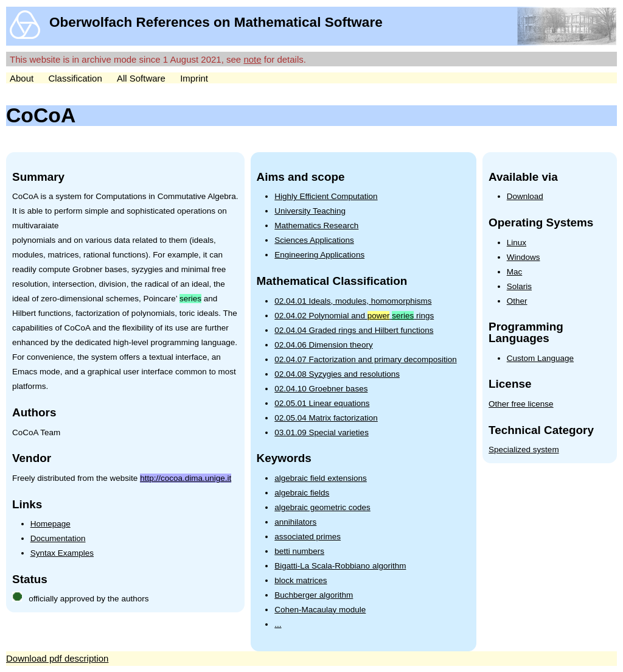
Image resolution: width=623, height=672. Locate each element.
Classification (75, 78)
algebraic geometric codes (322, 507)
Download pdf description (57, 658)
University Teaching (310, 211)
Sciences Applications (314, 240)
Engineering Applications (319, 255)
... (278, 624)
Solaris (519, 286)
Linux (517, 243)
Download (525, 196)
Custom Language (540, 358)
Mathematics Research (316, 226)
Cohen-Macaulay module (320, 610)
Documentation (58, 538)
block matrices (301, 580)
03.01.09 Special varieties (322, 432)
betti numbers (299, 551)
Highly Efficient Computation (326, 196)
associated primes (308, 537)
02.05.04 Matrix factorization (326, 418)
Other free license (521, 404)
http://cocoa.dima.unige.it (186, 478)
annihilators (295, 522)
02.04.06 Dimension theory (323, 345)
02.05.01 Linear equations (322, 403)
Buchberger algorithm (314, 595)
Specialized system (524, 450)
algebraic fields (302, 493)
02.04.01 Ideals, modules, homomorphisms (353, 301)
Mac (515, 272)
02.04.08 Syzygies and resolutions (337, 374)
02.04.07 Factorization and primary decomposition (365, 359)
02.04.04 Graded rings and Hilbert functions (354, 330)
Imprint (194, 78)
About (22, 78)
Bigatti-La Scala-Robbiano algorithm (340, 566)
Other (517, 301)
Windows (524, 257)
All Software (141, 78)
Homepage (50, 524)
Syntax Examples (62, 553)
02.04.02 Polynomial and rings (354, 316)
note (252, 59)
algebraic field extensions (321, 478)
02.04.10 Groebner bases (321, 389)
